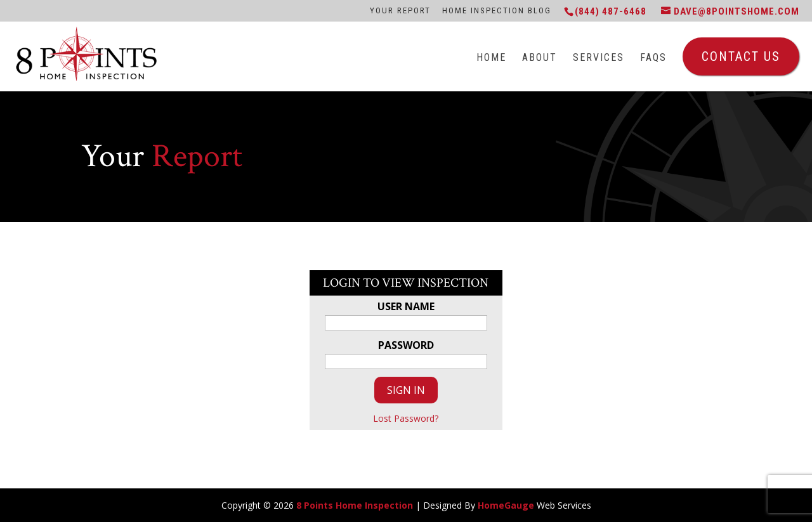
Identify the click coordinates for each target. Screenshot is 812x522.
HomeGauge (506, 505)
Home (491, 58)
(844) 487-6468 (611, 11)
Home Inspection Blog (497, 10)
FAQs (653, 58)
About (540, 58)
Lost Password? (406, 418)
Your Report (400, 10)
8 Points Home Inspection (355, 505)
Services (599, 58)
